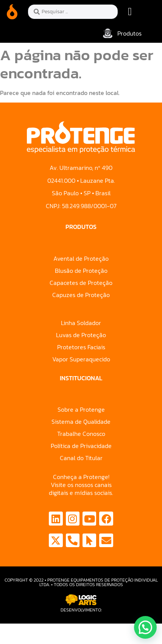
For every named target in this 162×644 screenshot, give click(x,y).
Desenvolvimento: (81, 610)
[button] (130, 12)
